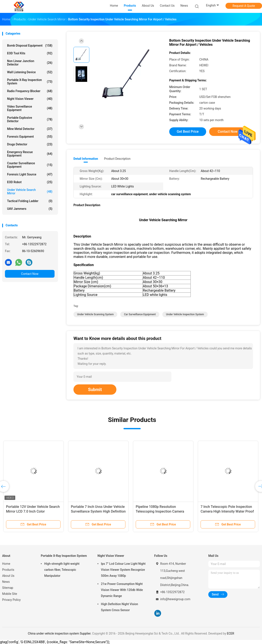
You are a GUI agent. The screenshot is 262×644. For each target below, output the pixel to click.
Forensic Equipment (30, 137)
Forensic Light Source (30, 174)
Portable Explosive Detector (30, 119)
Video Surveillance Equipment (30, 108)
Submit (95, 390)
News (6, 582)
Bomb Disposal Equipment (30, 46)
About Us (8, 576)
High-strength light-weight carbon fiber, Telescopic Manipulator (62, 570)
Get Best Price (188, 132)
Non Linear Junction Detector (30, 63)
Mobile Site (10, 594)
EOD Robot (30, 182)
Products (8, 570)
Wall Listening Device (30, 72)
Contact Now (30, 274)
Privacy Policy (11, 600)
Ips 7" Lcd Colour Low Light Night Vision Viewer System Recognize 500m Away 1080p (123, 570)
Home (6, 564)
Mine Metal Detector (30, 129)
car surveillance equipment (140, 314)
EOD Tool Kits (30, 53)
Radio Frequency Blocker (30, 91)
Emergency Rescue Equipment (30, 154)
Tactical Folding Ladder (30, 201)
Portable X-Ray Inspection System (30, 82)
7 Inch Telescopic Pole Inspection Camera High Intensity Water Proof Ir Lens (227, 511)
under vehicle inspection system (185, 314)
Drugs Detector (30, 144)
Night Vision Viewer (30, 99)
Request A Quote (244, 6)
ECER (231, 633)
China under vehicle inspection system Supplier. (60, 633)
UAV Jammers (30, 209)
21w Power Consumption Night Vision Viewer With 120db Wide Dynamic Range (122, 590)
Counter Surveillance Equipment (30, 165)
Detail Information (86, 159)
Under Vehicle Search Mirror (30, 192)
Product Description (117, 159)
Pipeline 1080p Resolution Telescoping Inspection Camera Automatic (160, 511)
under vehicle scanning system (95, 314)
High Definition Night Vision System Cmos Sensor (120, 607)
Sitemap (8, 588)
